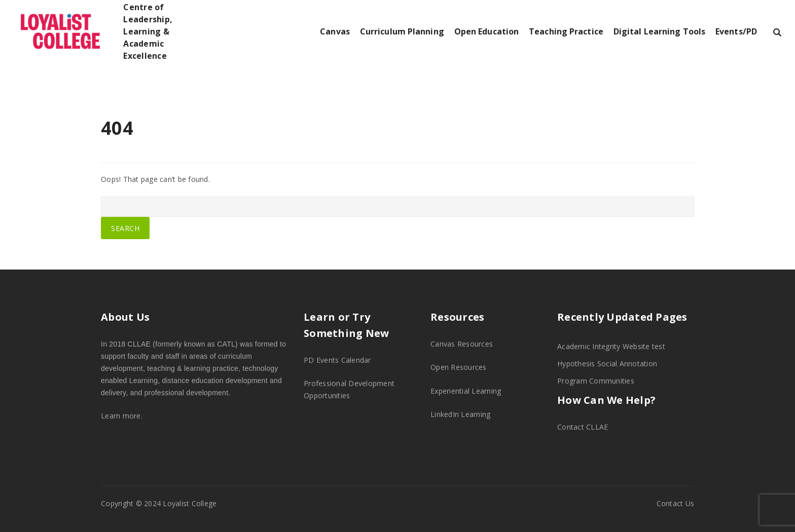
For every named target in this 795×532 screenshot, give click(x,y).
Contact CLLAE (583, 427)
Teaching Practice (566, 31)
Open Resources (459, 367)
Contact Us (676, 503)
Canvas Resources (462, 344)
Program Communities (596, 381)
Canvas (335, 31)
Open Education (486, 31)
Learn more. (122, 416)
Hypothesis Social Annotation (607, 364)
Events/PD (736, 31)
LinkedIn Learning (460, 414)
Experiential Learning (466, 391)
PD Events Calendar (337, 360)
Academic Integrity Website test (611, 346)
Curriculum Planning (402, 31)
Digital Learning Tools (659, 31)
